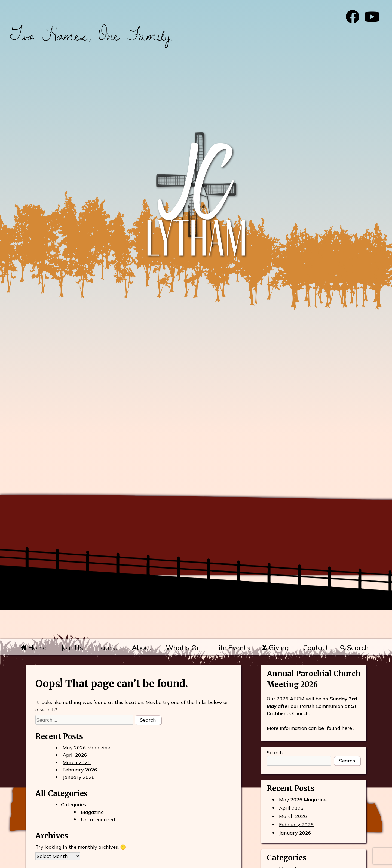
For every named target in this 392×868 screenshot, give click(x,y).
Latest (107, 648)
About (142, 648)
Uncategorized (98, 819)
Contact (316, 648)
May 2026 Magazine (86, 748)
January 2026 (79, 777)
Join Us (72, 648)
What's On (183, 648)
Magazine (92, 812)
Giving (275, 648)
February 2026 (80, 770)
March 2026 (77, 762)
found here (339, 728)
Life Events (232, 648)
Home (34, 648)
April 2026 (75, 755)
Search (354, 648)
